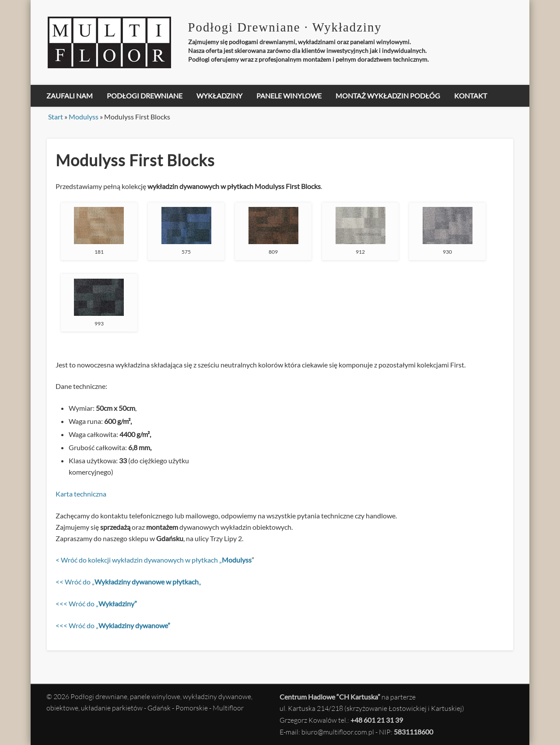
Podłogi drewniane (145, 96)
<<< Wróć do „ (96, 603)
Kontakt (471, 96)
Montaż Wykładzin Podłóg (388, 96)
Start (56, 117)
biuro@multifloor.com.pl (338, 732)
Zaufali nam (70, 96)
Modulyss (84, 117)
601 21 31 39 (383, 720)
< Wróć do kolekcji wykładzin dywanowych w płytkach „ (154, 560)
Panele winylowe (289, 96)
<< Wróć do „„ (128, 582)
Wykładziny (219, 96)
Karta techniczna (81, 494)
